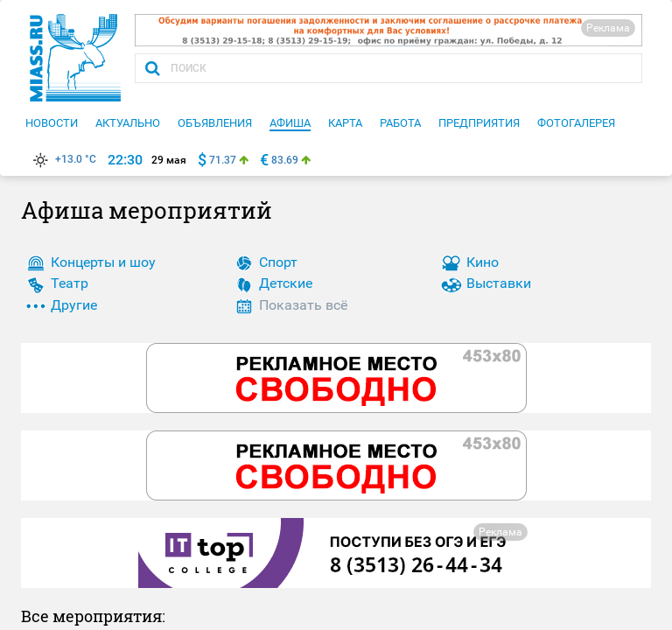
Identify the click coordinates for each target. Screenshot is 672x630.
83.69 (285, 160)
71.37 (223, 160)
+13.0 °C (63, 159)
